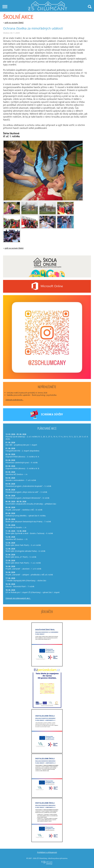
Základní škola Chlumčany (48, 2)
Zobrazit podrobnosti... (14, 400)
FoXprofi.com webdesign (42, 860)
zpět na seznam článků (14, 22)
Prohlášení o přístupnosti (47, 852)
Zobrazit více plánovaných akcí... (18, 598)
